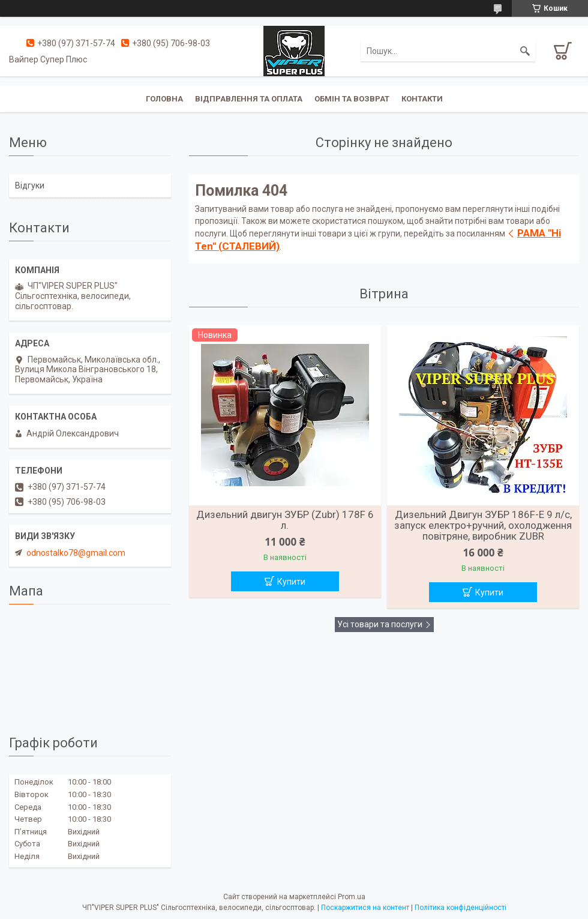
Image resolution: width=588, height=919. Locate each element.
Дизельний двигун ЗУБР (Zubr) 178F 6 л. (285, 520)
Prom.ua (352, 897)
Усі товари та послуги (380, 624)
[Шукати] (525, 51)
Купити (291, 582)
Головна (164, 99)
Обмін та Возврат (352, 99)
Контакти (422, 99)
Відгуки (30, 185)
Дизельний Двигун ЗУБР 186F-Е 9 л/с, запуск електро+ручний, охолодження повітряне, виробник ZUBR (483, 525)
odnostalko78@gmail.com (76, 553)
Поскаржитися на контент (365, 908)
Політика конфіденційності (460, 908)
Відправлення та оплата (249, 99)
